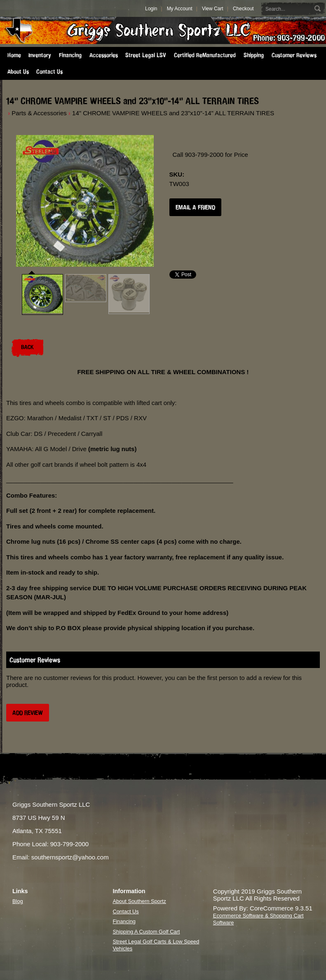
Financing (70, 55)
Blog (18, 901)
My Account (180, 9)
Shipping (254, 55)
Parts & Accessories (39, 113)
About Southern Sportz (139, 901)
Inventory (40, 55)
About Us (18, 72)
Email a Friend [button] (195, 207)
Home (14, 55)
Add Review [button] (28, 713)
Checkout (243, 9)
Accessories (104, 55)
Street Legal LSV (146, 55)
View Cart (213, 9)
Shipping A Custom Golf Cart (146, 932)
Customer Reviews (294, 55)
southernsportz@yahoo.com (70, 857)
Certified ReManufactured (205, 55)
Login (151, 9)
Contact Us (49, 72)
